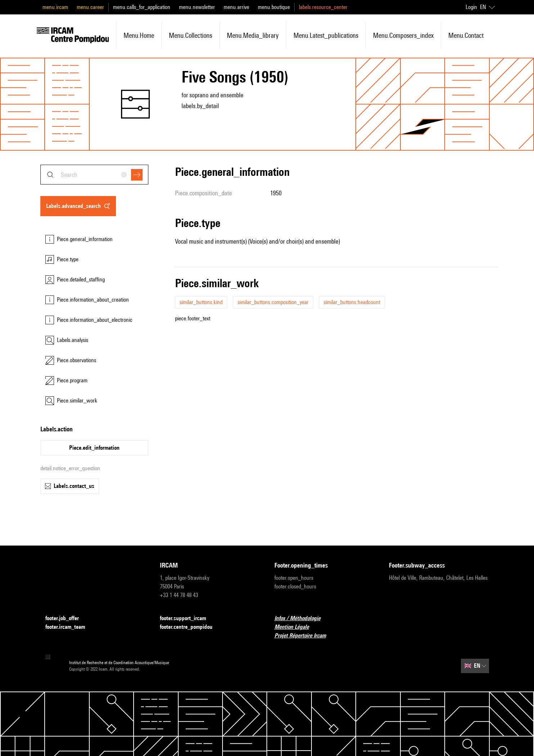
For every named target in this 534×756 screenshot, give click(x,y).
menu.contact (466, 35)
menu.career (90, 7)
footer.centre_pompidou (190, 627)
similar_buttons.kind (201, 302)
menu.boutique (274, 7)
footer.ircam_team (69, 627)
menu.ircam (55, 7)
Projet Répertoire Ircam (304, 636)
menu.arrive (236, 7)
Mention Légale (296, 627)
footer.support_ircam (187, 619)
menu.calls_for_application (142, 7)
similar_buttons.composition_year (273, 302)
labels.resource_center (323, 7)
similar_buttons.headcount (352, 302)
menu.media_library (253, 35)
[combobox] (94, 175)
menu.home (139, 35)
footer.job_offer (66, 619)
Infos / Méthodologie (302, 619)
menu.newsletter (197, 7)
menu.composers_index (403, 35)
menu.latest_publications (326, 35)
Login (471, 7)
